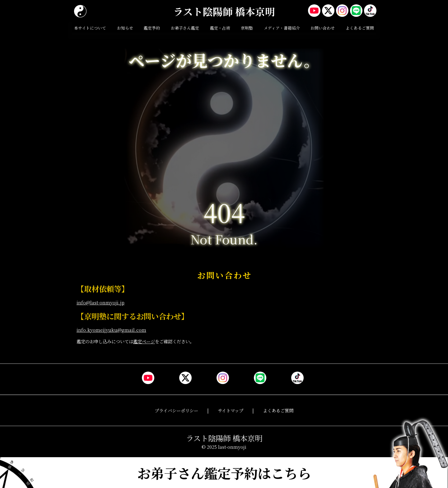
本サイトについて (90, 28)
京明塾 (247, 28)
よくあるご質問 (360, 28)
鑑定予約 (152, 28)
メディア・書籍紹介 (282, 28)
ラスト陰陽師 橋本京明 (224, 11)
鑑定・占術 (220, 28)
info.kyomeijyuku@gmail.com (111, 330)
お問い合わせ (323, 28)
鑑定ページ (144, 341)
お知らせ (125, 28)
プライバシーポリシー (176, 410)
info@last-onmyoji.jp (100, 302)
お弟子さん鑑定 (185, 28)
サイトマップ (231, 410)
